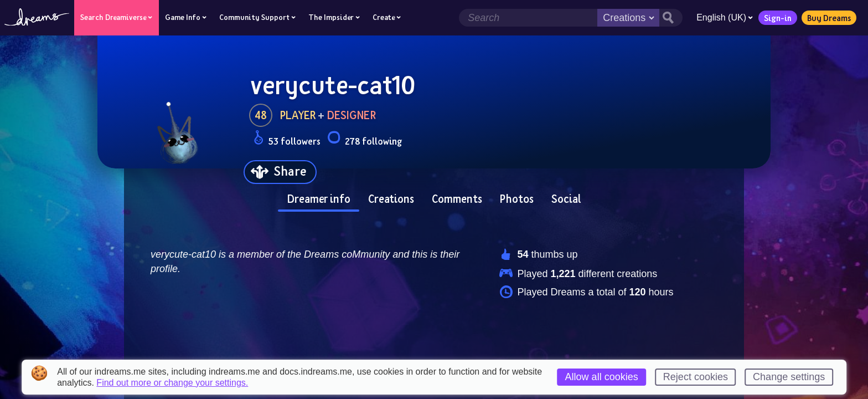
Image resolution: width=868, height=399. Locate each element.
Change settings (789, 377)
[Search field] (528, 18)
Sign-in (778, 18)
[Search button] (671, 18)
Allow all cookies (602, 377)
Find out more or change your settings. (172, 383)
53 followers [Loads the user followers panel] (287, 139)
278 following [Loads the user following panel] (365, 139)
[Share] (280, 172)
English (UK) (725, 17)
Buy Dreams (829, 18)
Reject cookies (696, 377)
